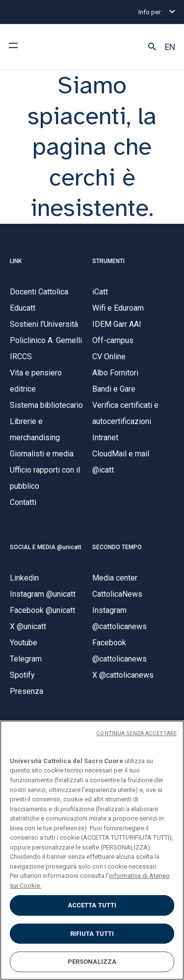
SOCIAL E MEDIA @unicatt (46, 547)
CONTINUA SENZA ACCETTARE (136, 733)
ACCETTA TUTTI (92, 905)
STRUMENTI (108, 261)
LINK (16, 261)
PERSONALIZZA (92, 962)
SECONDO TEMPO (117, 547)
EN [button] (170, 47)
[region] (92, 850)
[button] (152, 47)
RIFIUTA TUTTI (92, 934)
